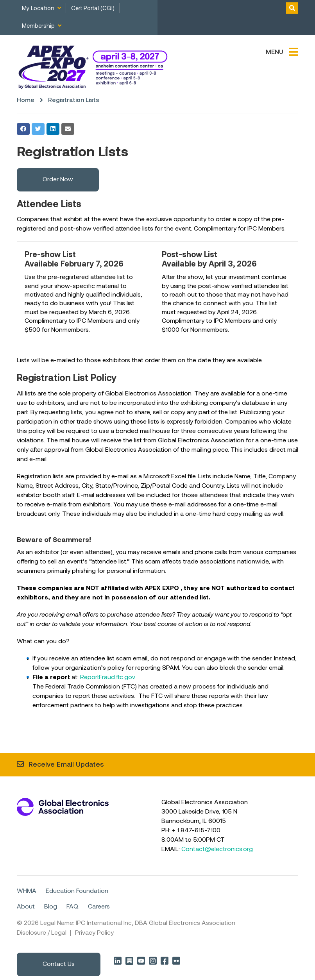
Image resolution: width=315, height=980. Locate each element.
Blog (51, 907)
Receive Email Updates (66, 765)
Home (26, 100)
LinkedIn (118, 960)
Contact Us (59, 964)
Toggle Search (292, 8)
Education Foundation (77, 891)
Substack (129, 960)
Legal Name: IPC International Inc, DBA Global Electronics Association (138, 923)
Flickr (176, 960)
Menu (275, 52)
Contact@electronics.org (217, 849)
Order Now (58, 180)
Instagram (153, 960)
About (26, 907)
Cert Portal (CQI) (93, 9)
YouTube (141, 960)
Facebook (165, 960)
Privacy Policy (94, 933)
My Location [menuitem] (38, 9)
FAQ (72, 907)
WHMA (27, 891)
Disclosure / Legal (42, 933)
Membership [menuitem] (38, 26)
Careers (99, 907)
